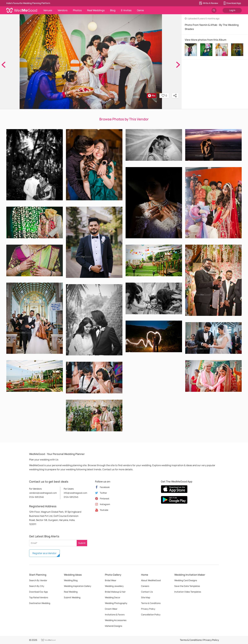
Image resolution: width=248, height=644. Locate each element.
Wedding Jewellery (114, 586)
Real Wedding (71, 592)
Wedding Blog (71, 580)
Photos (77, 10)
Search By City (37, 586)
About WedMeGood (151, 580)
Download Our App (38, 592)
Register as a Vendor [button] (44, 553)
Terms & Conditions (151, 603)
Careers (145, 586)
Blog (113, 10)
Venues (48, 10)
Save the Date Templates (187, 586)
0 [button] (164, 96)
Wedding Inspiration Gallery (78, 586)
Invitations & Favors (115, 614)
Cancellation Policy (151, 614)
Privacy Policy (148, 609)
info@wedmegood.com (75, 493)
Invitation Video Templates (188, 592)
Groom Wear (111, 609)
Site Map (146, 597)
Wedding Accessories (116, 620)
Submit (82, 543)
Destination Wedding (40, 603)
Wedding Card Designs (186, 580)
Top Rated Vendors (39, 597)
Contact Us (147, 592)
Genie (140, 10)
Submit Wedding (72, 597)
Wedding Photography (116, 603)
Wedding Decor (113, 597)
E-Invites (126, 10)
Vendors (62, 10)
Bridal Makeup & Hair (115, 592)
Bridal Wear (111, 580)
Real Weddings (96, 10)
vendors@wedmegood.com (43, 493)
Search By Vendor (38, 580)
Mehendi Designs (113, 626)
